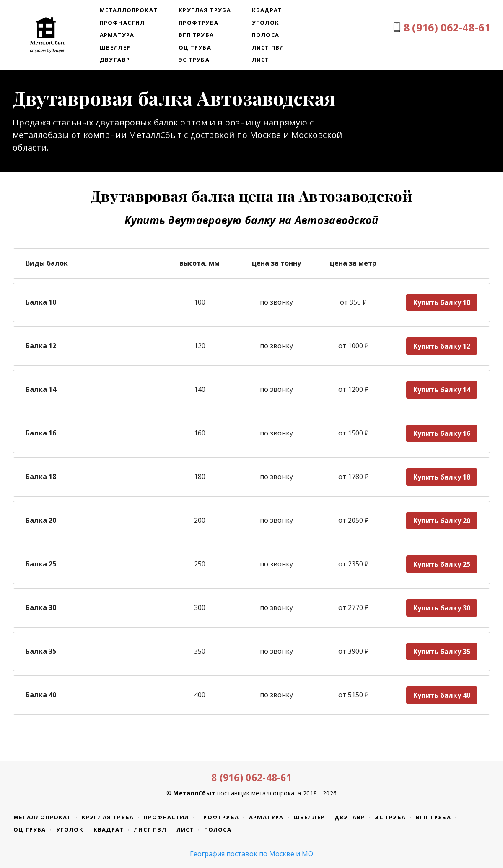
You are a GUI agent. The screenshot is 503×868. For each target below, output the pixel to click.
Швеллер (115, 47)
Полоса (266, 35)
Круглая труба (205, 10)
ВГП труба (196, 35)
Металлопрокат (129, 10)
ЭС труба (194, 60)
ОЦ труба (195, 47)
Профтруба (198, 23)
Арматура (117, 35)
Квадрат (267, 10)
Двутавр (115, 60)
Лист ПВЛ (268, 47)
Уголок (266, 23)
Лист (261, 60)
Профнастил (122, 23)
